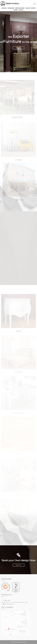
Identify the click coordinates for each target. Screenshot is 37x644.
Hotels (33, 8)
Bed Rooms (11, 8)
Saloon (28, 8)
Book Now (19, 565)
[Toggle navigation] (34, 4)
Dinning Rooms (20, 8)
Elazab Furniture (10, 4)
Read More (19, 48)
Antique (4, 8)
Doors (16, 10)
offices (21, 10)
